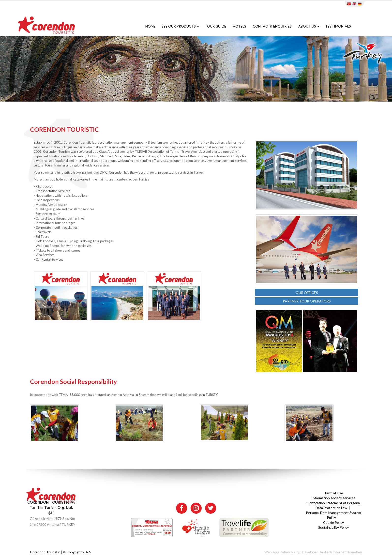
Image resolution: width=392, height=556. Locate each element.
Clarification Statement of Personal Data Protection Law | (333, 505)
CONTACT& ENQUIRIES (273, 26)
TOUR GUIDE (216, 26)
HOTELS (240, 26)
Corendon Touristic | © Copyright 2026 (60, 552)
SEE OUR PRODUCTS (180, 26)
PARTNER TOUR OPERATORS (307, 301)
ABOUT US (309, 26)
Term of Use (334, 493)
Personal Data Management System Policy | (333, 515)
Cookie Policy (333, 522)
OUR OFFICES (307, 293)
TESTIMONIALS (338, 26)
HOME (151, 26)
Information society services (333, 498)
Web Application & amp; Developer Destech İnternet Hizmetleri (313, 552)
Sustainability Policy (333, 527)
